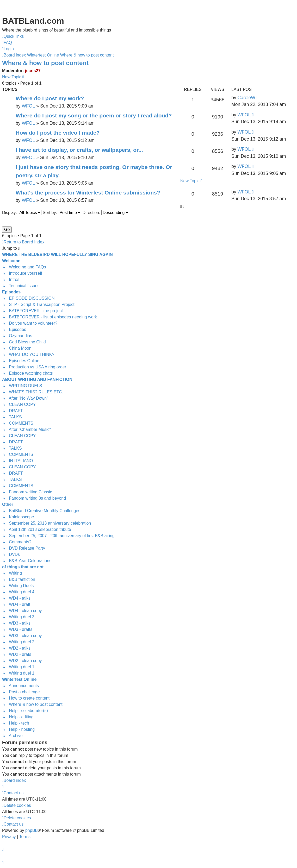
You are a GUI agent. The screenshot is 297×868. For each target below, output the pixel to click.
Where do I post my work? (50, 98)
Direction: (106, 213)
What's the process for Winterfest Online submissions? (88, 193)
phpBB (32, 830)
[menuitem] (7, 43)
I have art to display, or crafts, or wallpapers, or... (79, 150)
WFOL (28, 106)
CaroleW (246, 98)
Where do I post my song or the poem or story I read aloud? (94, 115)
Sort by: (62, 213)
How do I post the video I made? (58, 133)
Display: (22, 213)
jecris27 (33, 71)
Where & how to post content (45, 63)
